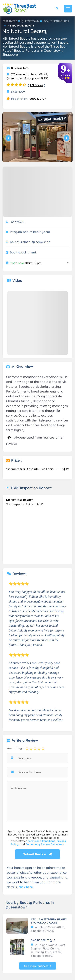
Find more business (38, 966)
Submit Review (37, 854)
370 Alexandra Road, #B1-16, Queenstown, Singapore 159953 (27, 76)
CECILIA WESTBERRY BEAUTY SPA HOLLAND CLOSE (49, 921)
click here (26, 887)
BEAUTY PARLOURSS (56, 21)
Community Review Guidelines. (45, 844)
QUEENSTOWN (30, 21)
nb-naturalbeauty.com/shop (30, 242)
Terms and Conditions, (42, 841)
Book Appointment (23, 252)
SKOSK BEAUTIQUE (43, 940)
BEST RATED (10, 21)
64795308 (18, 222)
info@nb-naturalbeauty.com (30, 232)
